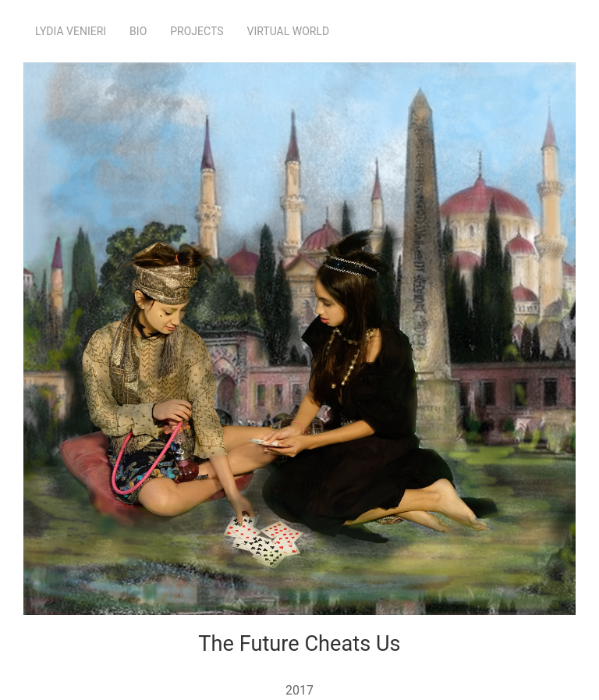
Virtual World (289, 31)
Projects (197, 31)
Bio (138, 31)
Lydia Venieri (71, 31)
